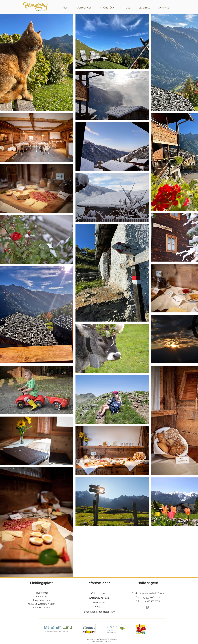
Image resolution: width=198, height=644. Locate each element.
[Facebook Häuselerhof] (147, 607)
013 (158, 597)
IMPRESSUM (91, 639)
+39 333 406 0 (149, 597)
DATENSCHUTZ (103, 639)
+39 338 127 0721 (151, 601)
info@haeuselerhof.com (151, 593)
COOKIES (113, 639)
